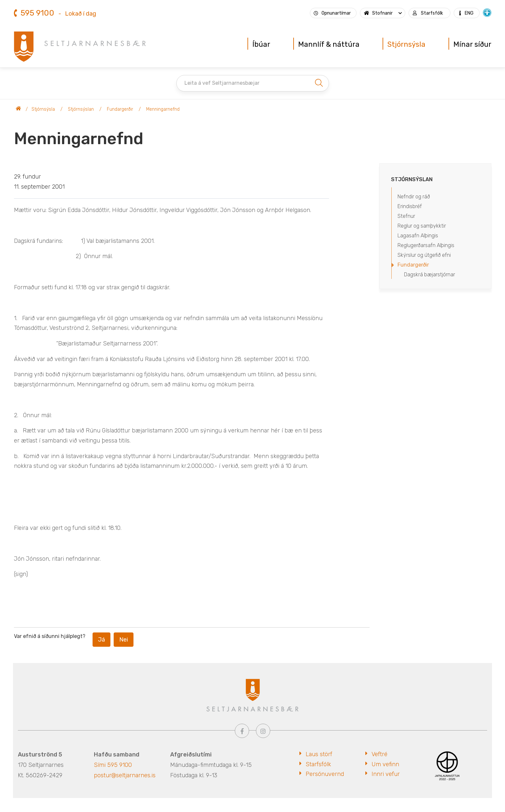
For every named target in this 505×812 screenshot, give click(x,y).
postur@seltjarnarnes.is (125, 775)
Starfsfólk (318, 764)
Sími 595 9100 (113, 765)
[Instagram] (263, 731)
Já (101, 640)
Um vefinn (385, 764)
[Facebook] (242, 731)
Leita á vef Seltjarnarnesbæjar (222, 83)
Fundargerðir (120, 109)
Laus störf (319, 754)
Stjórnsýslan (81, 109)
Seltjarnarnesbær (19, 109)
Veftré (379, 754)
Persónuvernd (325, 774)
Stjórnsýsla (43, 109)
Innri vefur (386, 774)
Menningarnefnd (163, 109)
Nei (124, 640)
